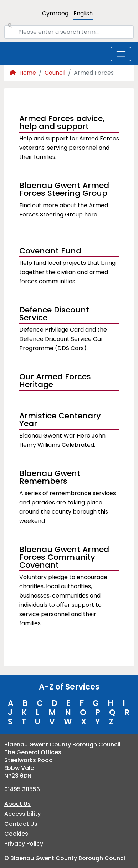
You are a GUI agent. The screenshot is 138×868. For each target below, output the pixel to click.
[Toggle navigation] (121, 54)
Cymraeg (55, 13)
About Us (17, 804)
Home (23, 73)
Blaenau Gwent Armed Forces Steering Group (64, 190)
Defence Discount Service (54, 315)
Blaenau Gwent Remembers (50, 478)
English (83, 13)
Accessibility (22, 814)
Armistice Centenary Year (60, 420)
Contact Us (21, 824)
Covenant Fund (50, 251)
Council (55, 73)
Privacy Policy (24, 844)
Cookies (16, 834)
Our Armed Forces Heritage (55, 381)
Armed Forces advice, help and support (62, 123)
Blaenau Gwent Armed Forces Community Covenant (64, 558)
